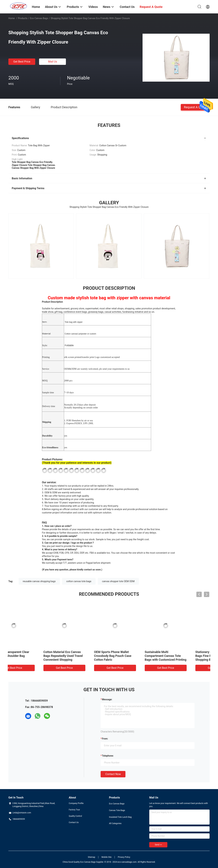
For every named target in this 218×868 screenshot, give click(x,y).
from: (105, 739)
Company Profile (76, 803)
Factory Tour (74, 810)
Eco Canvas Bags (39, 18)
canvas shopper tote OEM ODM (118, 581)
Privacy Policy (124, 857)
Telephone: (108, 756)
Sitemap (92, 857)
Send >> (158, 845)
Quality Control (75, 816)
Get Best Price (22, 62)
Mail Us (53, 62)
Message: (107, 699)
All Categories (115, 823)
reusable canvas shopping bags (39, 581)
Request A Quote (195, 107)
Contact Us (74, 822)
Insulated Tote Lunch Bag (120, 817)
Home (12, 18)
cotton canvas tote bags (79, 581)
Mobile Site (106, 857)
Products (23, 18)
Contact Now (113, 774)
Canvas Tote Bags (117, 810)
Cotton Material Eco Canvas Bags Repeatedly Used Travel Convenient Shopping (184, 656)
